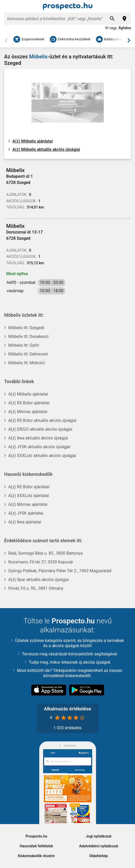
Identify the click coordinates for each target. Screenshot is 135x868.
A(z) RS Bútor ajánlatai (29, 403)
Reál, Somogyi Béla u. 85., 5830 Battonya (46, 553)
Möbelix (38, 57)
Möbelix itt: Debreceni (28, 354)
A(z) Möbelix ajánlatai (33, 141)
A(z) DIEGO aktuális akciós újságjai (40, 429)
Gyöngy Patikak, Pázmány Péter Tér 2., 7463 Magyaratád (60, 571)
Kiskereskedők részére (36, 856)
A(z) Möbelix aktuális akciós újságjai (46, 149)
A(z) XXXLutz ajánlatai (29, 496)
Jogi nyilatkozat (99, 836)
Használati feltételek (36, 846)
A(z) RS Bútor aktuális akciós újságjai (42, 420)
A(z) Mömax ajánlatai (28, 412)
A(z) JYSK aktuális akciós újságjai (39, 447)
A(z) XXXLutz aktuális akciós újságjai (42, 456)
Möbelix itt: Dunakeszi (28, 336)
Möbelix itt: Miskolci (27, 363)
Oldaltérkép (99, 856)
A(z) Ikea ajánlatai (25, 522)
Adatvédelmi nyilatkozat (99, 846)
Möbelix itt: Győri (24, 345)
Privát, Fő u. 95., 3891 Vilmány (36, 588)
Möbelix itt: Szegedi (26, 328)
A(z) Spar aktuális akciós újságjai (39, 580)
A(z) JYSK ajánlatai (26, 513)
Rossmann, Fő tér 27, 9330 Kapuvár (41, 562)
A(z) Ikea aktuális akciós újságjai (38, 438)
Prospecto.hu (36, 836)
